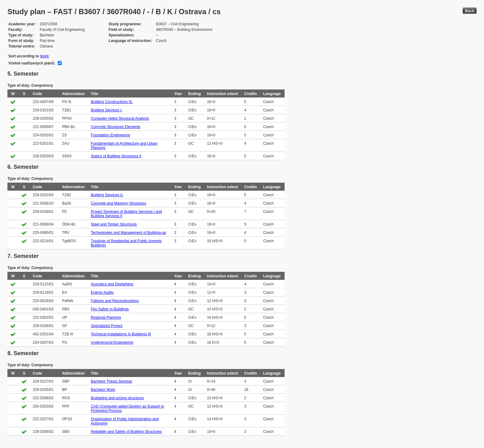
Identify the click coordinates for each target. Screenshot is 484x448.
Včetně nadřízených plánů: (32, 63)
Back (470, 11)
